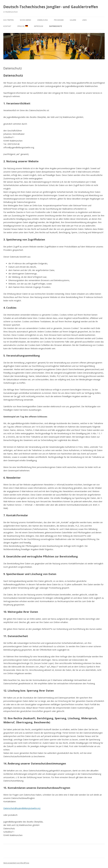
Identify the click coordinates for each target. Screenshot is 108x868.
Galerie (73, 20)
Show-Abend (25, 20)
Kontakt (7, 26)
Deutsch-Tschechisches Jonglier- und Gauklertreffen (51, 7)
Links (84, 20)
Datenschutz (56, 26)
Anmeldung (43, 20)
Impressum (39, 26)
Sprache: (23, 26)
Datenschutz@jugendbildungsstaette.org (22, 808)
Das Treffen (9, 20)
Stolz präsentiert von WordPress (16, 863)
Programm (59, 20)
